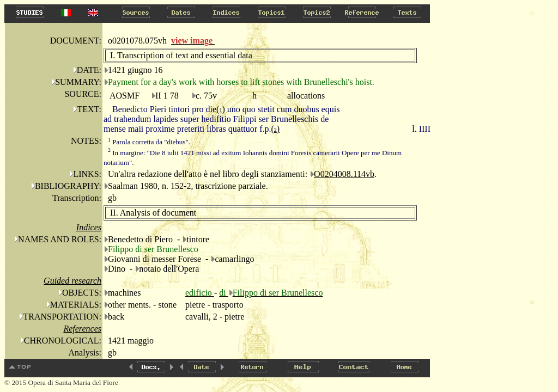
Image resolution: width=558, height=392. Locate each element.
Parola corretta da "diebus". (149, 142)
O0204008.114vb (344, 174)
